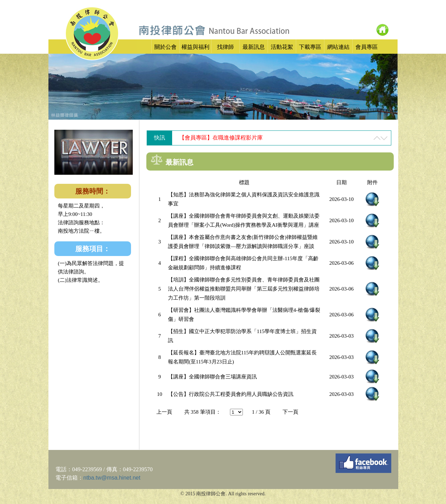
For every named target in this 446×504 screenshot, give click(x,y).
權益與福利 (195, 47)
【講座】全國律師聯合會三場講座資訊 (212, 377)
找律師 (225, 47)
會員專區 (367, 47)
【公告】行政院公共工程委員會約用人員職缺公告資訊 (231, 394)
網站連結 (338, 47)
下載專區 (310, 47)
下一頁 (290, 412)
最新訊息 (254, 47)
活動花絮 (282, 47)
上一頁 (164, 412)
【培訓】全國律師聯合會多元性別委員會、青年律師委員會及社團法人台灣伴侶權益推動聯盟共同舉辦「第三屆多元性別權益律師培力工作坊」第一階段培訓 (244, 289)
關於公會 (166, 47)
